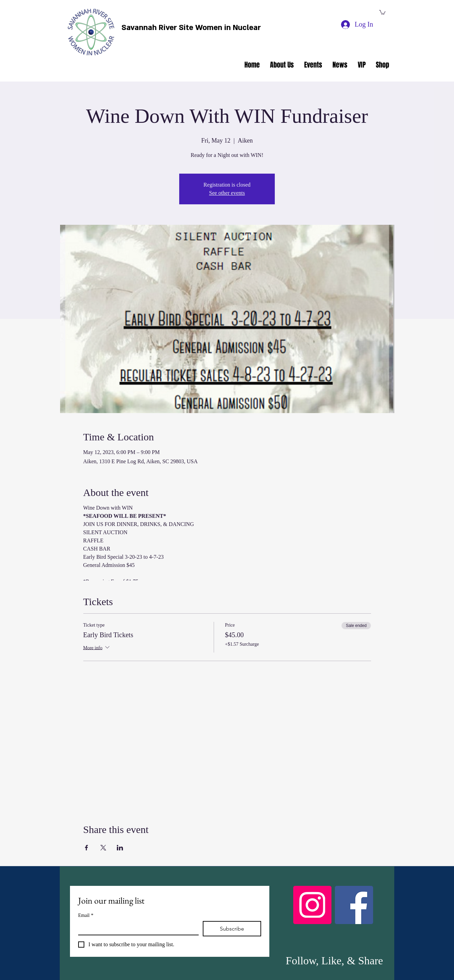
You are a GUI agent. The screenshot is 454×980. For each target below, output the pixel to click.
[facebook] (367, 13)
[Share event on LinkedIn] (120, 848)
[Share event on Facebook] (87, 848)
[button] (382, 12)
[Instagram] (312, 905)
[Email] (136, 928)
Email (86, 915)
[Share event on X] (103, 848)
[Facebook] (354, 905)
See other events (227, 193)
